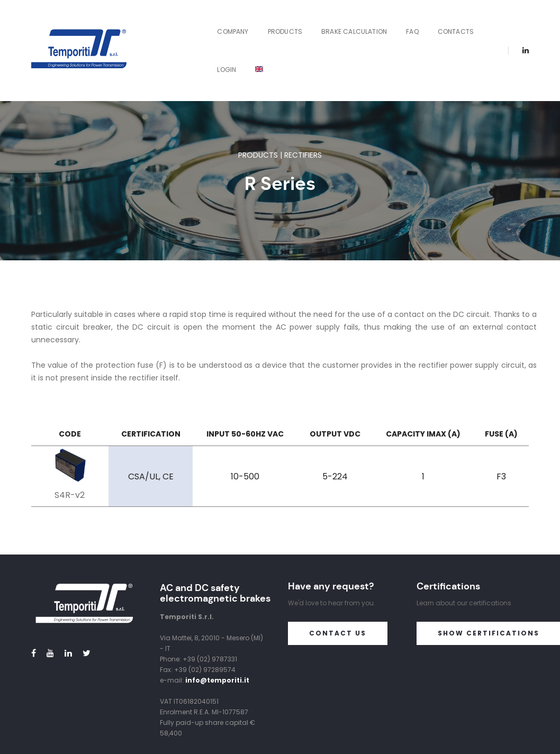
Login (449, 23)
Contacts (403, 23)
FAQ (359, 23)
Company (180, 23)
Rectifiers (303, 100)
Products (232, 23)
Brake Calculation (301, 23)
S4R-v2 (70, 440)
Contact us (338, 578)
